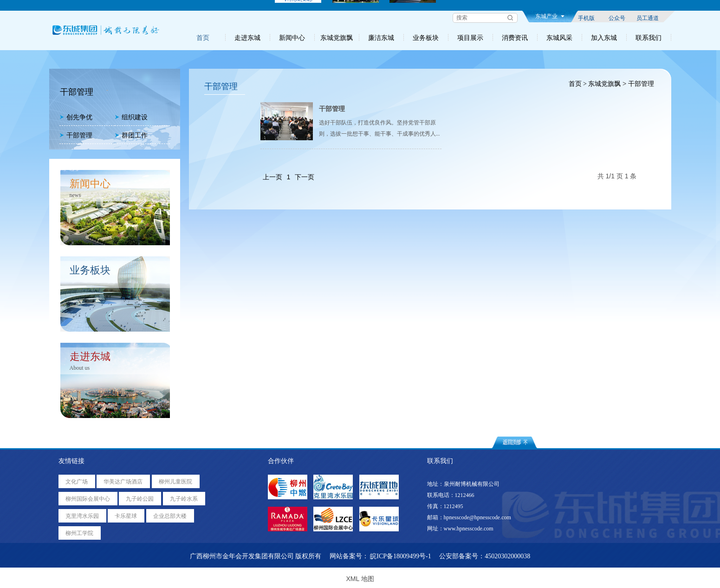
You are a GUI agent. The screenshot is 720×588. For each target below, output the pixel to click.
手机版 (586, 18)
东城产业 (550, 16)
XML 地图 (360, 579)
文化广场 (77, 482)
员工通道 (648, 18)
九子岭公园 (140, 499)
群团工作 (131, 135)
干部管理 (76, 135)
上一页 (272, 177)
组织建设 (131, 117)
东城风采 (559, 38)
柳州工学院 (79, 533)
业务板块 (426, 38)
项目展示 (470, 38)
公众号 (617, 18)
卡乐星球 (126, 516)
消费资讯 (515, 38)
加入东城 (604, 38)
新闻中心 (292, 38)
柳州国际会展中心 (88, 499)
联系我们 (649, 38)
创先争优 (76, 117)
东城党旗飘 (337, 38)
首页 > (577, 84)
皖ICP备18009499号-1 (400, 556)
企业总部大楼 (170, 516)
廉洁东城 (381, 38)
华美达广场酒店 (123, 482)
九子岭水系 (184, 499)
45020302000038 (507, 556)
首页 (203, 38)
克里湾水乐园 (82, 516)
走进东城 (247, 38)
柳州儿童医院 (175, 482)
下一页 (305, 177)
